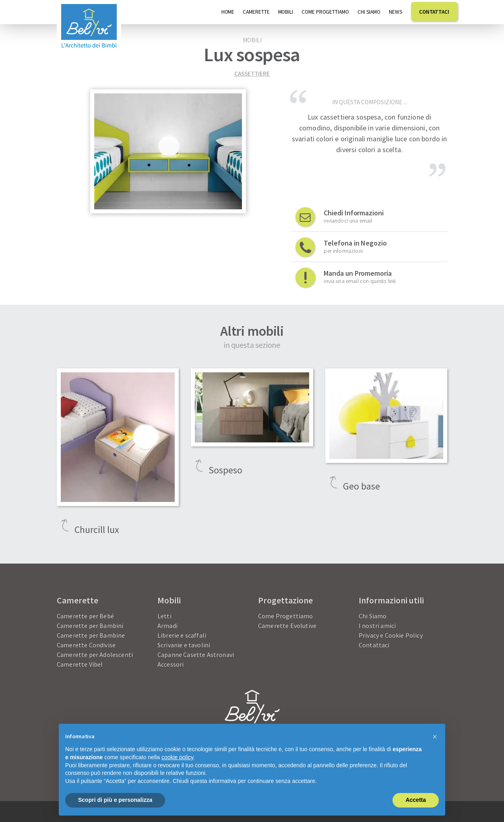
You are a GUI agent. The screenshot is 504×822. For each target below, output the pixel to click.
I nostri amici (377, 626)
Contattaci (434, 12)
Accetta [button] (416, 800)
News (396, 12)
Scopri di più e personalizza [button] (115, 800)
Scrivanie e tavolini (184, 645)
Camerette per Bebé (85, 616)
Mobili (286, 12)
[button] (435, 737)
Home (228, 12)
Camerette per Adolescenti (95, 655)
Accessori (170, 664)
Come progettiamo (325, 12)
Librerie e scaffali (182, 635)
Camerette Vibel (80, 664)
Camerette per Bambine (91, 635)
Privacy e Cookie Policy (391, 635)
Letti (164, 616)
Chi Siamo (369, 12)
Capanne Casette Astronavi (196, 655)
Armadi (167, 626)
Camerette (256, 12)
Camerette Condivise (86, 645)
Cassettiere (252, 73)
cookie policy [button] (177, 757)
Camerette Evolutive (287, 626)
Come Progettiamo (286, 616)
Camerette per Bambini (90, 626)
